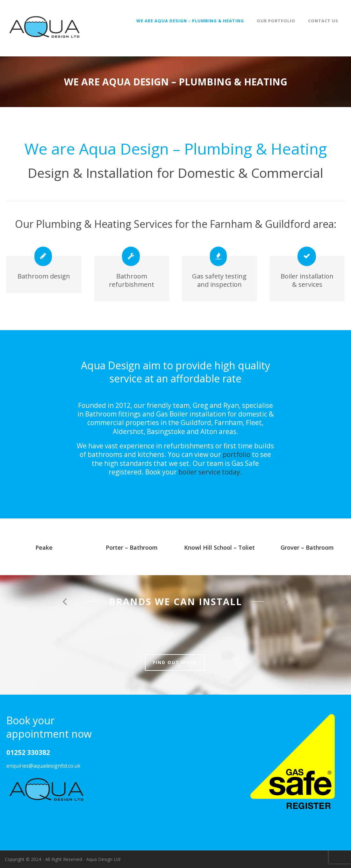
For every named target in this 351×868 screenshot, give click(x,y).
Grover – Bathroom (307, 547)
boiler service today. (210, 472)
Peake (44, 547)
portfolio (236, 454)
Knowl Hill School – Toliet (219, 547)
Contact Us (323, 21)
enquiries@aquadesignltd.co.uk (43, 766)
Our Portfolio (276, 21)
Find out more (175, 662)
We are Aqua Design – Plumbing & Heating (190, 21)
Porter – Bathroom (132, 547)
